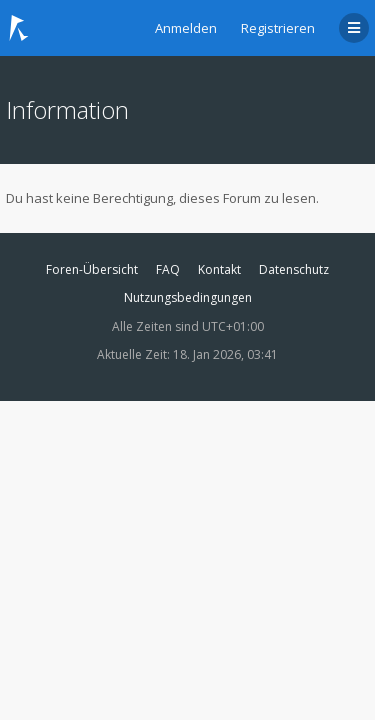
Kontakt (219, 269)
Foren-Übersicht (92, 269)
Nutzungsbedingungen (188, 297)
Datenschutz (294, 269)
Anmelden (186, 28)
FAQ (168, 269)
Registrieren (278, 28)
